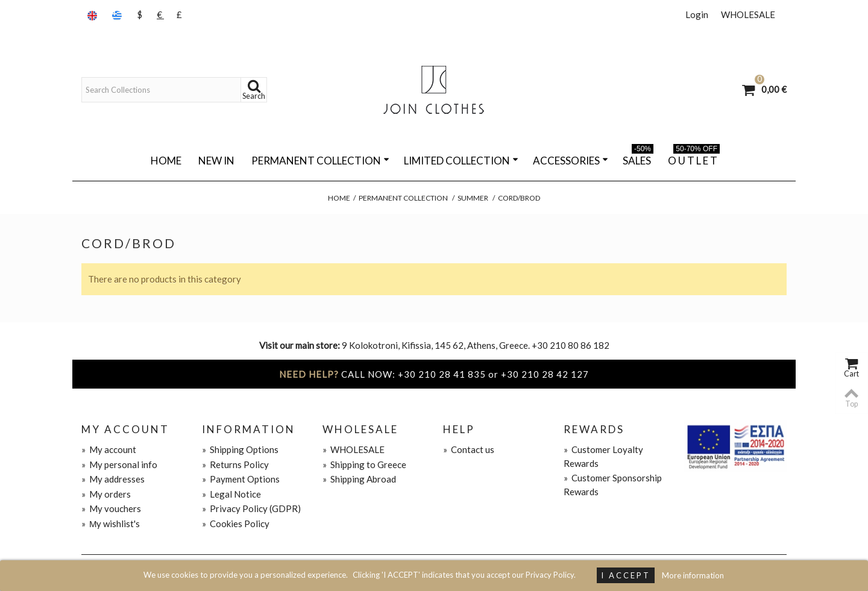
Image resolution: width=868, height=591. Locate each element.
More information (693, 575)
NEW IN (216, 161)
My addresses (113, 479)
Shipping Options (240, 449)
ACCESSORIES (571, 161)
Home (166, 161)
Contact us (469, 449)
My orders (106, 494)
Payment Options (241, 479)
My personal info (119, 464)
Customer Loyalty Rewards (603, 456)
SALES (638, 158)
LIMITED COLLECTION (461, 161)
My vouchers (111, 508)
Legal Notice (231, 494)
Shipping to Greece (364, 464)
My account (109, 449)
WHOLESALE (748, 14)
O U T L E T (694, 158)
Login (697, 14)
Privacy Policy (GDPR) (251, 508)
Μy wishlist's (111, 524)
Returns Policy (235, 464)
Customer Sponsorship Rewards (613, 485)
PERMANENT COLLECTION (320, 161)
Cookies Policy (236, 524)
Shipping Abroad (359, 479)
